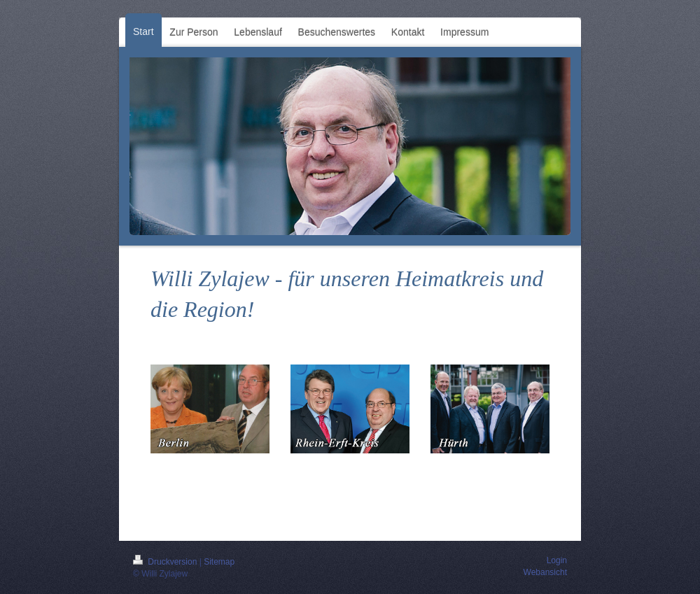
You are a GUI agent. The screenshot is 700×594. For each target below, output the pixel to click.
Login (557, 560)
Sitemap (219, 562)
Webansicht (545, 572)
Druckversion (166, 562)
